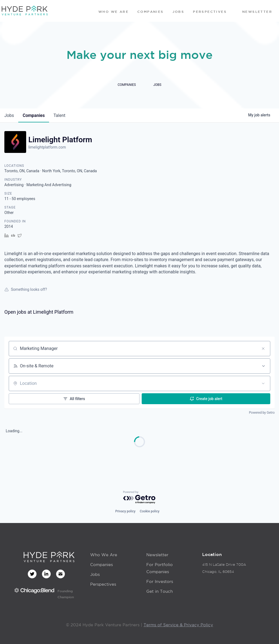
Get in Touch (160, 591)
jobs (9, 115)
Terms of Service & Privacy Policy (178, 625)
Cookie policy (150, 511)
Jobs (95, 574)
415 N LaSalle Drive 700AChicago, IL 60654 (224, 568)
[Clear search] (263, 349)
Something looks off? (26, 289)
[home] (25, 11)
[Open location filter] (263, 383)
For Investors (160, 581)
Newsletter (157, 555)
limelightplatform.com (47, 147)
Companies (101, 565)
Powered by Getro (262, 413)
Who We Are (104, 555)
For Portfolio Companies (160, 568)
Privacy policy (125, 511)
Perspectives (103, 584)
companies (34, 115)
